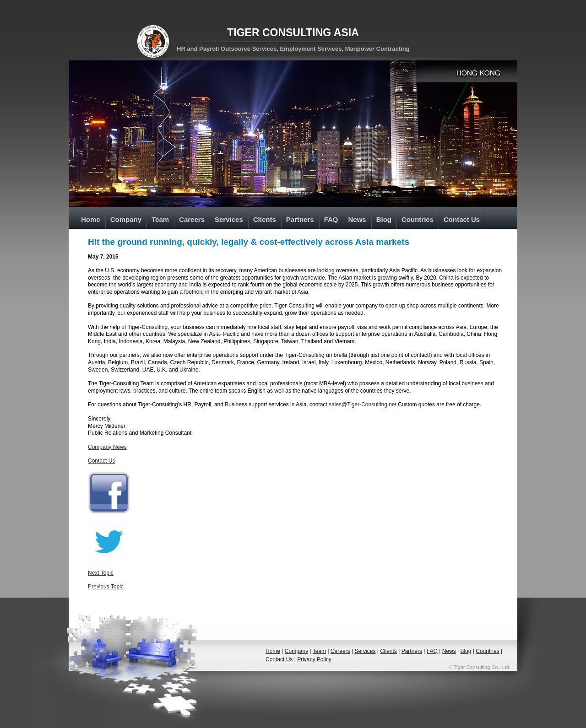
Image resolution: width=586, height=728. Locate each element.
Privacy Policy (314, 659)
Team (160, 219)
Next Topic (101, 573)
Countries (418, 219)
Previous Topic (106, 587)
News (357, 219)
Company (126, 219)
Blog (384, 219)
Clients (265, 219)
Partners (300, 219)
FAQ (331, 219)
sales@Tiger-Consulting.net (363, 404)
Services (229, 219)
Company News (107, 447)
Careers (192, 219)
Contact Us (462, 219)
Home (91, 219)
